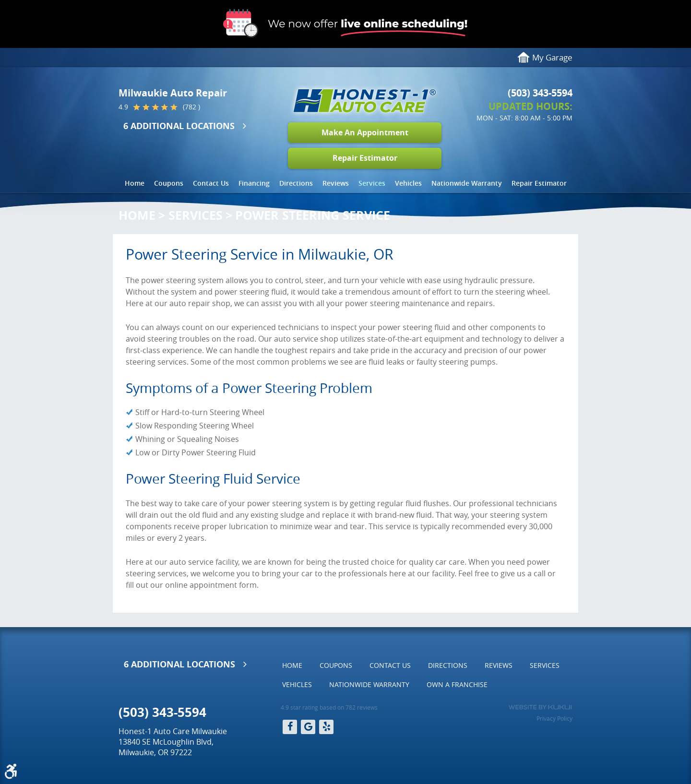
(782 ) (191, 107)
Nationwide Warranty (467, 183)
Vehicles (408, 183)
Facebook (290, 727)
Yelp (326, 727)
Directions (296, 183)
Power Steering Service (313, 215)
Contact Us (211, 183)
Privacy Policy (554, 718)
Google (308, 727)
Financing (254, 183)
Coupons (169, 183)
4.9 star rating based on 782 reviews (329, 707)
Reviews (336, 183)
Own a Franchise (457, 684)
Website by (540, 707)
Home (135, 183)
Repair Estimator (365, 158)
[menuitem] (135, 183)
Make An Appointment (365, 132)
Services (372, 183)
